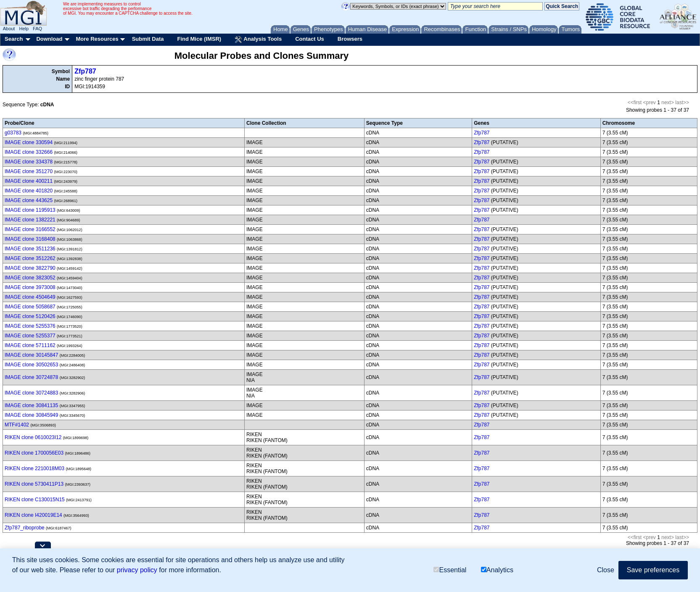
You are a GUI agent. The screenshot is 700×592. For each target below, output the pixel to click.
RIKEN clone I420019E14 (33, 515)
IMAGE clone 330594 (29, 142)
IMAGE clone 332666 (29, 152)
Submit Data (148, 39)
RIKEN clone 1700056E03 (34, 453)
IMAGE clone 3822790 (30, 268)
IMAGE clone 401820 (29, 191)
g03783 (13, 133)
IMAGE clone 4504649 (30, 297)
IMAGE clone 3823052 (30, 278)
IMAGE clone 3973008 (30, 287)
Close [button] (606, 570)
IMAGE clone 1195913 (30, 210)
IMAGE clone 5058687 (30, 307)
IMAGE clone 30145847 (31, 355)
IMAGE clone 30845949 (31, 415)
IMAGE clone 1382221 (30, 220)
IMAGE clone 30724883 (31, 393)
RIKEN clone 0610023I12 (33, 437)
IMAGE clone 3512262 (30, 258)
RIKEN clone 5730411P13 (34, 484)
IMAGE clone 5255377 (30, 336)
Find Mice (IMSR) (199, 39)
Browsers (350, 39)
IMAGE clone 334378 (29, 162)
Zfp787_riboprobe (25, 528)
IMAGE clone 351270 (29, 171)
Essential (450, 570)
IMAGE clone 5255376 (30, 326)
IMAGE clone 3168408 (30, 239)
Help (24, 29)
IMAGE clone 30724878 (31, 377)
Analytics (497, 570)
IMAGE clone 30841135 (31, 405)
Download (49, 39)
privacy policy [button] (137, 570)
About (9, 29)
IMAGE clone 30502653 (31, 365)
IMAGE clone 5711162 (30, 345)
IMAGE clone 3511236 (30, 249)
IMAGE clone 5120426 (30, 316)
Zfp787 (85, 71)
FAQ (37, 29)
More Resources (97, 39)
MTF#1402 (17, 425)
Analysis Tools (258, 39)
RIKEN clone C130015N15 (35, 500)
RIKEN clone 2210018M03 (34, 468)
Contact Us (310, 39)
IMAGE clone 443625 (29, 200)
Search (14, 39)
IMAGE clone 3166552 (30, 229)
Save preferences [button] (653, 570)
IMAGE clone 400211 (29, 181)
